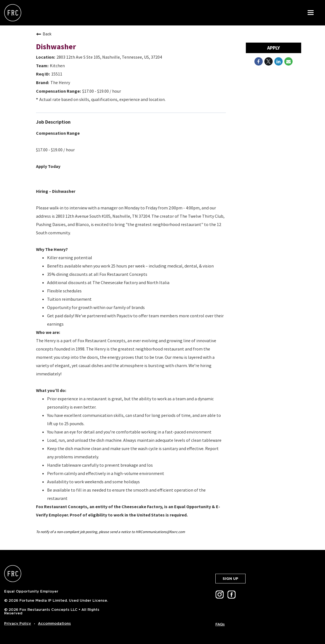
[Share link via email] (288, 61)
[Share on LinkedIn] (278, 61)
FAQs (220, 624)
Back (44, 34)
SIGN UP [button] (230, 579)
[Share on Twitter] (269, 61)
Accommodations (54, 623)
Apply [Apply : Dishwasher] (274, 48)
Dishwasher (56, 46)
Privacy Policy (18, 623)
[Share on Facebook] (259, 61)
